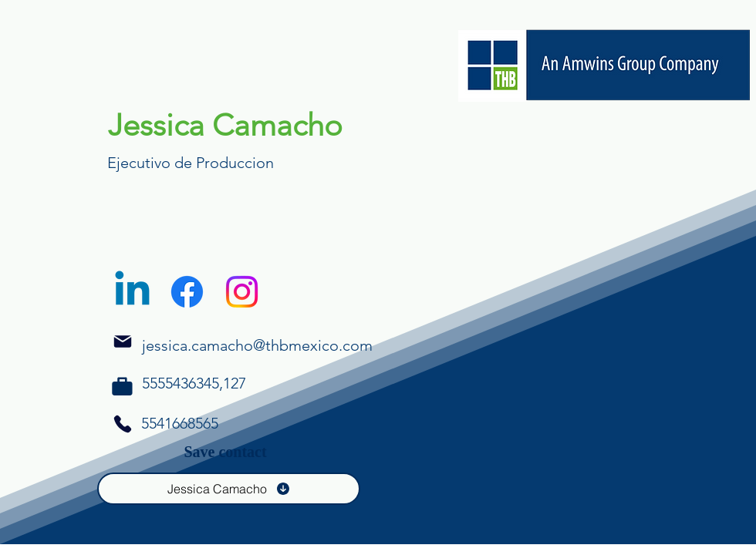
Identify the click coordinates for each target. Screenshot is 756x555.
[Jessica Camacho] (229, 489)
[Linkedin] (132, 292)
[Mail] (123, 341)
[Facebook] (187, 292)
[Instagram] (242, 292)
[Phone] (122, 386)
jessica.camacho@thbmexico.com (257, 345)
